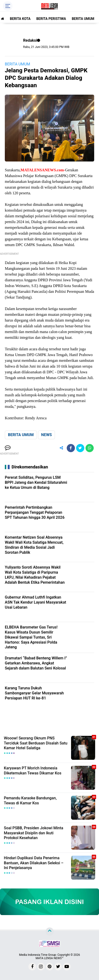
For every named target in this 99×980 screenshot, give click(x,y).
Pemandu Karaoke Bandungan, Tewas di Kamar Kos (30, 801)
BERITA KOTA (20, 19)
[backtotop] (50, 932)
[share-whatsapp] (90, 448)
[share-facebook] (71, 448)
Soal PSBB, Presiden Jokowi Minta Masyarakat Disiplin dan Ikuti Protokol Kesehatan (33, 833)
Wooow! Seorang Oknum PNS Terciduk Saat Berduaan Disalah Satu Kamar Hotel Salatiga (36, 743)
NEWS (46, 435)
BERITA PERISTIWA (51, 19)
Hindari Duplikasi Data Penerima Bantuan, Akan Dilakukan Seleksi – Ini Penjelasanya (34, 863)
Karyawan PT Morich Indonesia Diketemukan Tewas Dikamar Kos (33, 771)
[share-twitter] (80, 448)
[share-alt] (61, 448)
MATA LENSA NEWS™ (50, 958)
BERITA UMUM (83, 19)
